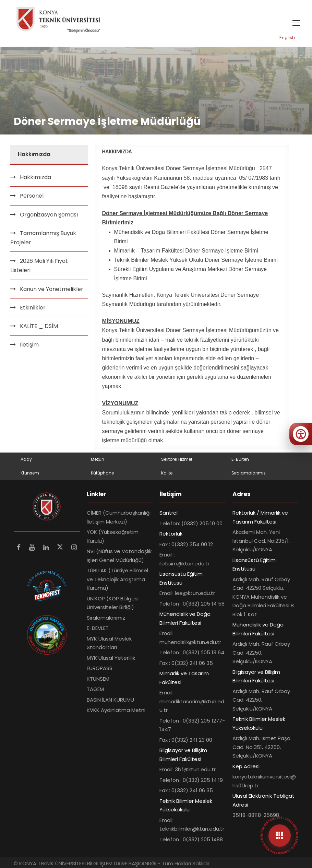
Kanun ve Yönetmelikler (52, 289)
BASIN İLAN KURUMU (110, 700)
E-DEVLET (98, 628)
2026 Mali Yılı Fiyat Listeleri (39, 266)
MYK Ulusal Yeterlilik (111, 658)
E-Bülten (240, 459)
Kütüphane (102, 473)
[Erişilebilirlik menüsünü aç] (301, 434)
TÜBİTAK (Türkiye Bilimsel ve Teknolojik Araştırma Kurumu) (117, 579)
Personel (32, 196)
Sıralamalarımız (248, 473)
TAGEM (95, 689)
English (287, 38)
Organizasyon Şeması (49, 215)
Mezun (98, 459)
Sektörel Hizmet (177, 459)
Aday (26, 459)
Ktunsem (30, 473)
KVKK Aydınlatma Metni (116, 710)
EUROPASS (100, 668)
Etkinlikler (33, 308)
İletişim (29, 345)
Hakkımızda (35, 177)
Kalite (167, 473)
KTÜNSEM (98, 679)
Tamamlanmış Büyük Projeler (43, 238)
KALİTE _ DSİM (39, 326)
